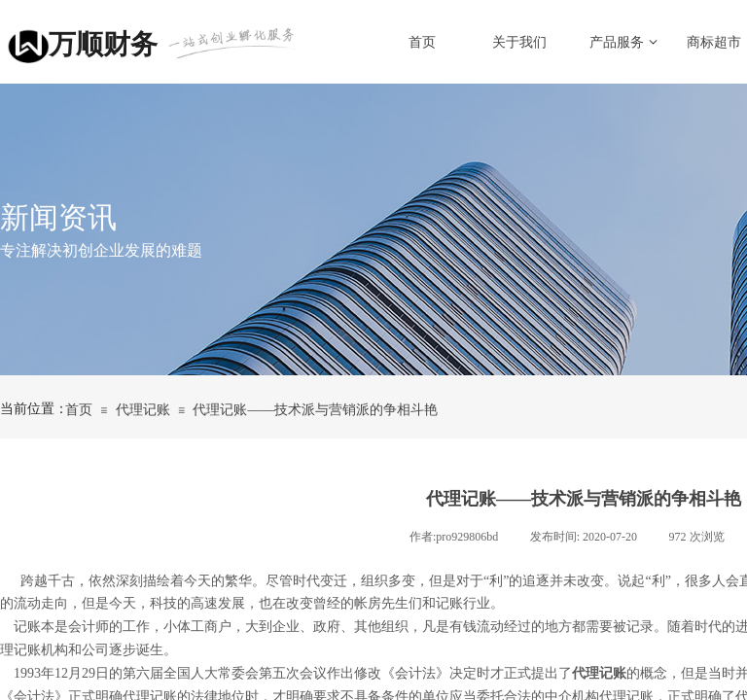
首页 (422, 42)
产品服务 (617, 42)
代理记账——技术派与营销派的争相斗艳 (315, 410)
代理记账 (143, 410)
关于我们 (519, 42)
